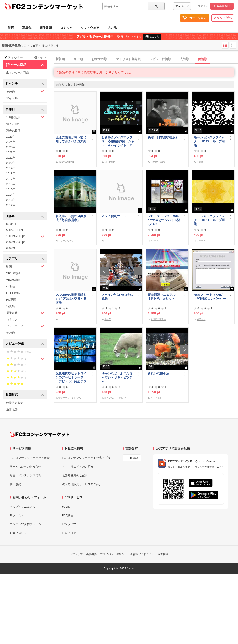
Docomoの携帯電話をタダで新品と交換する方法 (71, 299)
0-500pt (11, 224)
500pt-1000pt (15, 230)
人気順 (184, 59)
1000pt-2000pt (25, 236)
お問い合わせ (18, 533)
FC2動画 (68, 515)
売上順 (78, 59)
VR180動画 (13, 273)
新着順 (60, 59)
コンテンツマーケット (55, 7)
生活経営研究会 (158, 319)
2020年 (11, 163)
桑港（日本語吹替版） (163, 137)
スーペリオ (156, 398)
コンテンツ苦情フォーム (25, 524)
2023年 (11, 147)
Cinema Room (158, 162)
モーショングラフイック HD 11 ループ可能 (209, 220)
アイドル (12, 98)
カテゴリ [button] (25, 259)
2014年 (11, 195)
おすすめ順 (99, 59)
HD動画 (11, 300)
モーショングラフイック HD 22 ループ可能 (209, 141)
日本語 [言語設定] (134, 458)
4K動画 (11, 286)
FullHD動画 (13, 293)
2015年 (11, 189)
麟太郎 (108, 319)
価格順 (203, 59)
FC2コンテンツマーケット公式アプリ (86, 458)
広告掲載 (163, 554)
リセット (40, 57)
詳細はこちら (152, 37)
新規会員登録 (222, 6)
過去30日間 (13, 131)
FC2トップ (76, 554)
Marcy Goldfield (66, 162)
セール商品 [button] (25, 65)
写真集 (27, 28)
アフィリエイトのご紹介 (78, 467)
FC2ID (66, 507)
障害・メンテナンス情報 (25, 475)
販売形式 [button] (25, 395)
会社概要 (91, 554)
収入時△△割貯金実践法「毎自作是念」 (71, 218)
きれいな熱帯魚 (158, 373)
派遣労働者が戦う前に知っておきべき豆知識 (71, 139)
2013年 (11, 200)
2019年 (11, 168)
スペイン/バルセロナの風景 (117, 297)
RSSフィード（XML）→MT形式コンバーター (210, 297)
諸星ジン (201, 319)
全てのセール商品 (18, 72)
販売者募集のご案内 (75, 475)
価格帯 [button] (25, 216)
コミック (66, 28)
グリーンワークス (67, 241)
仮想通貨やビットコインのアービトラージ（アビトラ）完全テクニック (71, 377)
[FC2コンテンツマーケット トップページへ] (40, 434)
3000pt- (11, 248)
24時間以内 (25, 117)
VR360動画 (13, 280)
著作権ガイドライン (142, 554)
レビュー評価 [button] (25, 344)
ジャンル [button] (25, 84)
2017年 (11, 179)
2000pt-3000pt (15, 242)
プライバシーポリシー (113, 554)
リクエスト (17, 515)
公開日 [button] (25, 109)
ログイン (203, 6)
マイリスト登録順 (128, 59)
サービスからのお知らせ (25, 467)
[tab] (146, 59)
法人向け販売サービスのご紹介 (82, 484)
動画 (11, 28)
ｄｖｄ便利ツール (114, 216)
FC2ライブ (69, 524)
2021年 (11, 158)
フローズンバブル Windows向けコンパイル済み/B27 (164, 220)
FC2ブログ (69, 533)
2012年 (11, 205)
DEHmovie (110, 162)
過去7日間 (13, 124)
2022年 (11, 152)
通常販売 (12, 409)
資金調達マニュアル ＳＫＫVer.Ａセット (163, 297)
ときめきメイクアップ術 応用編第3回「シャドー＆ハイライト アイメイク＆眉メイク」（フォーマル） (118, 141)
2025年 (11, 137)
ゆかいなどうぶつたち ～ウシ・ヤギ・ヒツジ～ (118, 377)
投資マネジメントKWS (70, 398)
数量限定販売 (15, 403)
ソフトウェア (90, 28)
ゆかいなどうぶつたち (115, 398)
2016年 (11, 184)
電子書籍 (46, 28)
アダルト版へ (223, 18)
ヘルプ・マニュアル (23, 507)
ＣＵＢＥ (201, 162)
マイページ (182, 6)
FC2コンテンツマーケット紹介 (30, 458)
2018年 (11, 173)
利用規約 (15, 484)
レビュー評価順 (160, 59)
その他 (112, 28)
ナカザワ (155, 241)
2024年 (11, 142)
